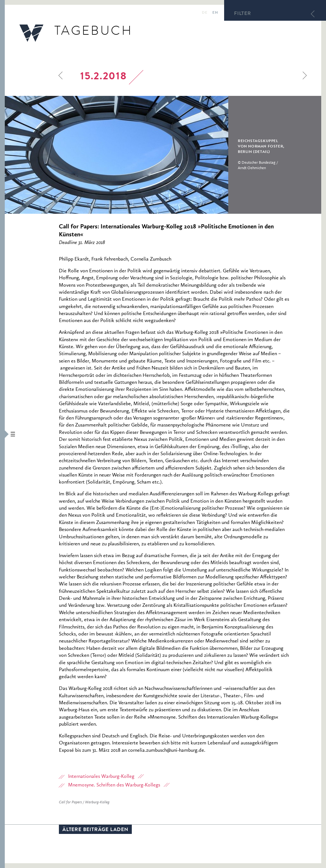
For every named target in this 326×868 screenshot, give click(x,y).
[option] (159, 155)
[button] (2, 434)
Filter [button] (243, 14)
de (205, 13)
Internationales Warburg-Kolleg (101, 777)
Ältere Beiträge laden (95, 830)
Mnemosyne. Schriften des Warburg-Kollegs (114, 785)
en (215, 13)
